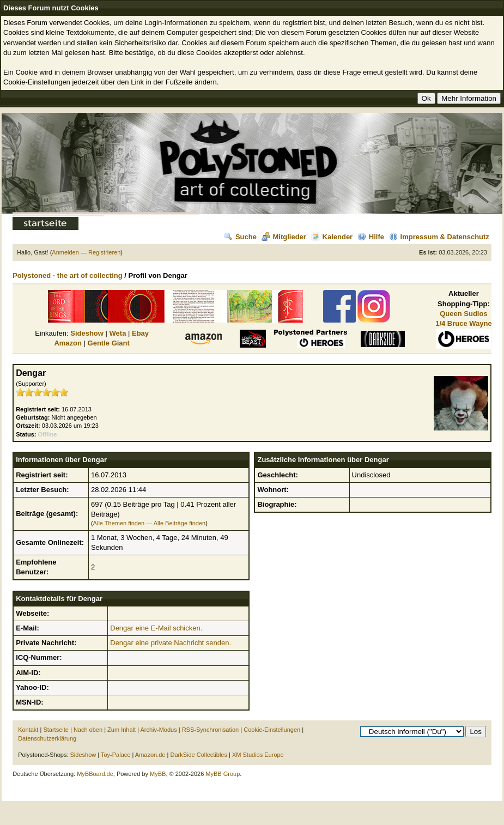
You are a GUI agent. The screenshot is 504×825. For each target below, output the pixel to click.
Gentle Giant (109, 343)
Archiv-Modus (158, 730)
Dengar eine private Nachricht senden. (171, 643)
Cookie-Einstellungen (272, 730)
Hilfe (371, 237)
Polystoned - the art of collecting (68, 275)
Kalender (332, 237)
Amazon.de (150, 755)
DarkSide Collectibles (199, 755)
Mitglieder (284, 237)
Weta (118, 333)
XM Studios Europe (258, 755)
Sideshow (87, 333)
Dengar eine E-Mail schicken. (156, 628)
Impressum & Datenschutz (439, 237)
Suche (240, 237)
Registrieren (104, 252)
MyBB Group (223, 774)
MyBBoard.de (95, 774)
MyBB (158, 774)
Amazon (68, 343)
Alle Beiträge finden (180, 523)
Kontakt (28, 730)
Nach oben (88, 730)
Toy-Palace (116, 755)
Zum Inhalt (122, 730)
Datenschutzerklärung (47, 738)
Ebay (140, 333)
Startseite (56, 730)
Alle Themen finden (119, 523)
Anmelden (65, 252)
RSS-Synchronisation (211, 730)
